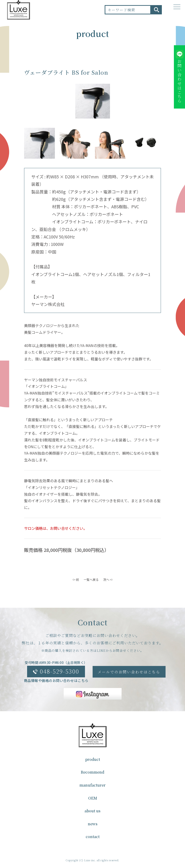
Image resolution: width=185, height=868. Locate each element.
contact (93, 837)
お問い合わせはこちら (179, 81)
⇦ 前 (76, 580)
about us (92, 811)
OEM (93, 798)
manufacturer (92, 785)
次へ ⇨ (108, 580)
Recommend (92, 772)
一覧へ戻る (91, 580)
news (93, 824)
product (93, 759)
